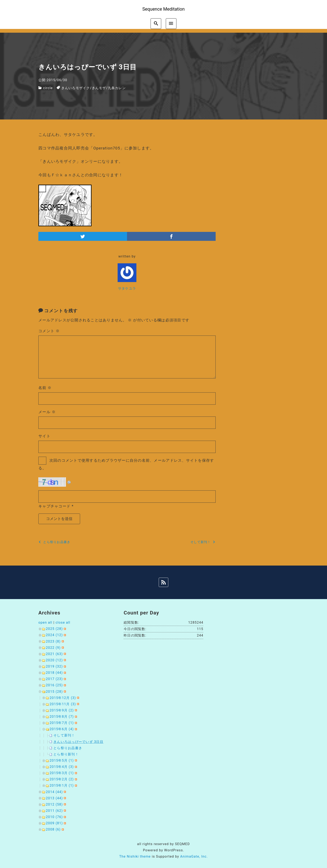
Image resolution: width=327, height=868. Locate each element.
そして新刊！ (64, 735)
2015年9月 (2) (62, 710)
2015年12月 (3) (63, 698)
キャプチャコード (54, 506)
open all (45, 622)
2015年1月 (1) (62, 785)
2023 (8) (53, 641)
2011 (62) (54, 811)
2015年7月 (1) (62, 723)
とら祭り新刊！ (66, 754)
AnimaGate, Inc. (194, 856)
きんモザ (99, 88)
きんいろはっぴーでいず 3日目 (78, 742)
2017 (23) (54, 679)
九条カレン (117, 88)
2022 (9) (53, 648)
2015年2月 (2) (62, 779)
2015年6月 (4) (62, 729)
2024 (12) (54, 635)
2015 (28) (54, 692)
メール (47, 412)
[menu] (171, 24)
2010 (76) (54, 817)
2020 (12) (54, 660)
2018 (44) (54, 673)
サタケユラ (127, 288)
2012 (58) (54, 804)
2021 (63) (54, 654)
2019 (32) (54, 666)
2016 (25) (54, 685)
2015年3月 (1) (62, 773)
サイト (44, 436)
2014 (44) (54, 792)
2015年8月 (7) (62, 717)
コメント (49, 331)
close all (63, 622)
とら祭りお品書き (68, 748)
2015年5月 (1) (62, 760)
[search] (156, 24)
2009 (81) (54, 823)
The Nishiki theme (135, 856)
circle (48, 88)
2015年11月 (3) (63, 704)
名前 (45, 388)
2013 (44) (54, 798)
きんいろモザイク (76, 88)
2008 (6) (53, 829)
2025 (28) (54, 629)
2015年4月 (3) (62, 767)
